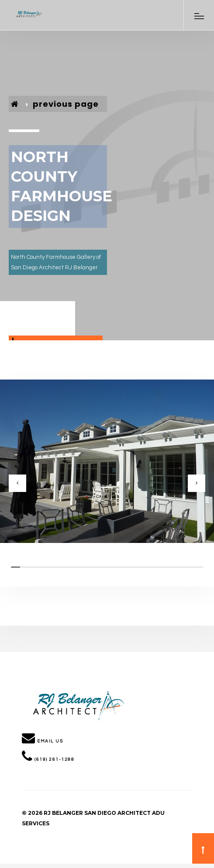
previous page (66, 104)
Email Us (50, 741)
